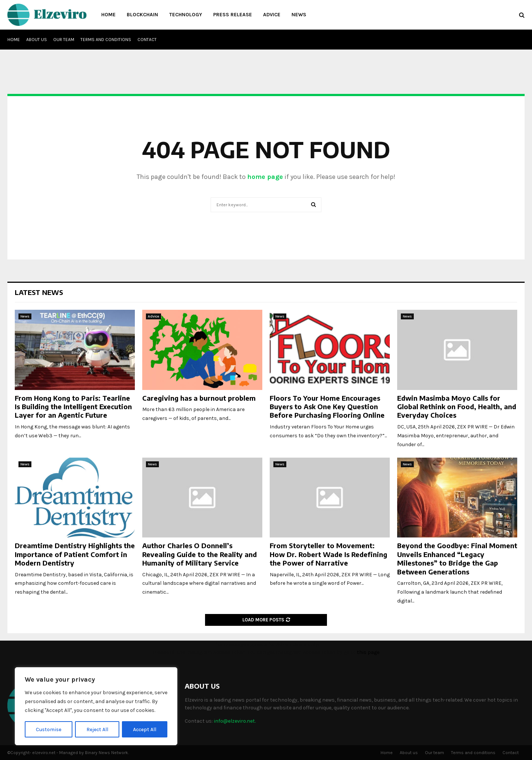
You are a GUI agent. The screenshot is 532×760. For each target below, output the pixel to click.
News (299, 15)
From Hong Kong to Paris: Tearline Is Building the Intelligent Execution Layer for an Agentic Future (73, 407)
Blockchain (142, 15)
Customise (49, 729)
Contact (147, 40)
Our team (64, 40)
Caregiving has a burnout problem (199, 398)
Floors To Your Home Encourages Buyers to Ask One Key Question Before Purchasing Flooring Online (327, 407)
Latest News (39, 292)
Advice (272, 15)
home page (265, 177)
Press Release (233, 15)
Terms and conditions (106, 40)
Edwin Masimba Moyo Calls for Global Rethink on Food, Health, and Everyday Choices (457, 407)
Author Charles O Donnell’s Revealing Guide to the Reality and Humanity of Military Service (199, 554)
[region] (96, 706)
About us (37, 40)
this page (368, 652)
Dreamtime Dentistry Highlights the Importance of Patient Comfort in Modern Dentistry (75, 554)
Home (108, 15)
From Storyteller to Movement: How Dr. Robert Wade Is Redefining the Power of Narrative (328, 554)
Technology (186, 15)
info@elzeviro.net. (235, 721)
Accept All (145, 729)
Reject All (97, 729)
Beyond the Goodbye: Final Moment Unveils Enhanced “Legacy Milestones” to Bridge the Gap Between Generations (457, 558)
